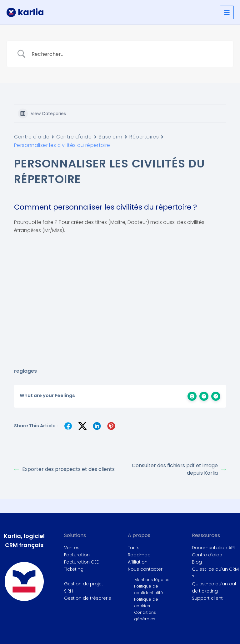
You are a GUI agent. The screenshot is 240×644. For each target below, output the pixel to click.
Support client (207, 598)
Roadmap (139, 555)
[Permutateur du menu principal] (227, 12)
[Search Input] (128, 54)
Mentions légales (152, 580)
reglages (25, 371)
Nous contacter (145, 569)
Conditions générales (145, 616)
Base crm (111, 137)
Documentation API (213, 548)
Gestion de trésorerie (88, 598)
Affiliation (138, 562)
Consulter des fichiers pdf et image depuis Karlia (179, 469)
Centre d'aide (32, 137)
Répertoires (144, 137)
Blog (197, 562)
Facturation (77, 555)
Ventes (72, 548)
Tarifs (134, 548)
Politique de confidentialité (149, 589)
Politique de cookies (146, 603)
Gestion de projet (84, 584)
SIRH (68, 591)
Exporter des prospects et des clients (64, 469)
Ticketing (74, 569)
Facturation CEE (81, 562)
